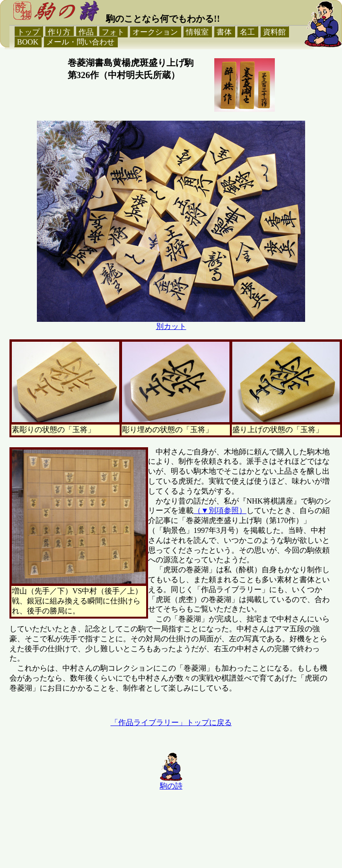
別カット (171, 326)
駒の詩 (171, 786)
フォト (113, 32)
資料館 (274, 32)
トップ (28, 32)
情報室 (197, 32)
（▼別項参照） (220, 510)
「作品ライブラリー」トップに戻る (171, 722)
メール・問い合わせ (80, 42)
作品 (86, 32)
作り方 (59, 32)
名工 (247, 32)
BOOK (28, 42)
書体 (224, 32)
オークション (155, 32)
